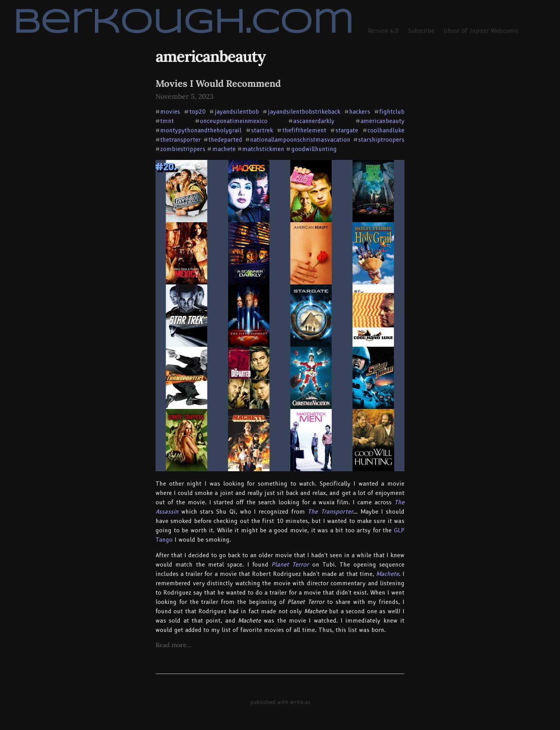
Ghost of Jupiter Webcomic (481, 31)
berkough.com (183, 24)
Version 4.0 (383, 31)
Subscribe (421, 31)
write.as (300, 702)
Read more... (173, 645)
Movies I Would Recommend (218, 83)
